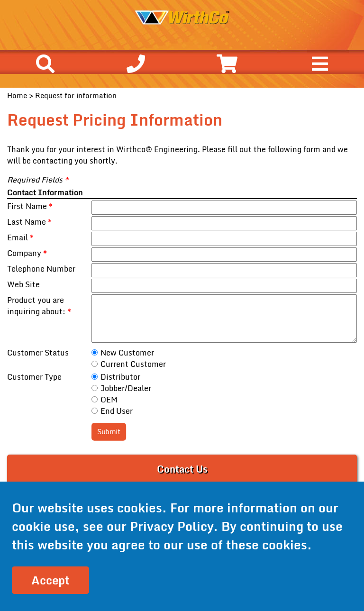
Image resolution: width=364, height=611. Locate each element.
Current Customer (133, 364)
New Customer (127, 353)
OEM (109, 400)
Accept (50, 580)
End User (117, 411)
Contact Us (182, 469)
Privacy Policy (172, 526)
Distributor (120, 377)
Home (17, 95)
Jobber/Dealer (126, 388)
